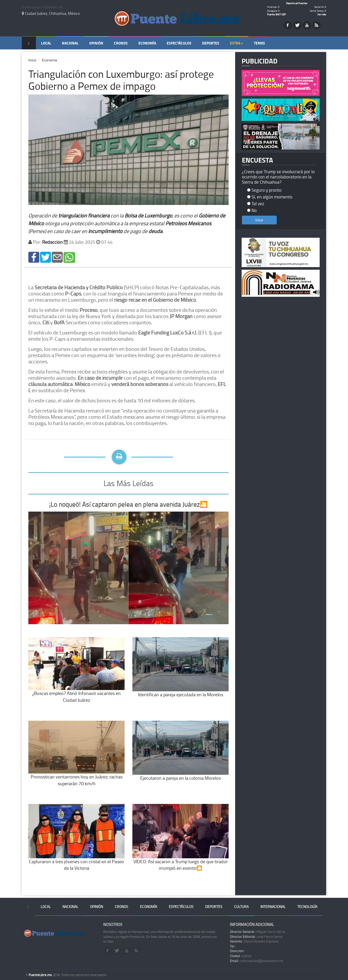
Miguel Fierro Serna (258, 932)
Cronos (121, 43)
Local (46, 43)
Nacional (70, 43)
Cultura (241, 907)
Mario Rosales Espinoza (254, 941)
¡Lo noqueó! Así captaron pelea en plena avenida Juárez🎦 (128, 504)
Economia (49, 60)
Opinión (96, 43)
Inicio (32, 60)
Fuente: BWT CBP (276, 14)
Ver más (322, 14)
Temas (259, 43)
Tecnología (307, 907)
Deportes (211, 43)
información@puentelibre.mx (257, 961)
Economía (147, 43)
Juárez (241, 956)
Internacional (273, 907)
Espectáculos (179, 43)
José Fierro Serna (256, 937)
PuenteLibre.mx (41, 975)
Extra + (237, 43)
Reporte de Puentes (297, 3)
